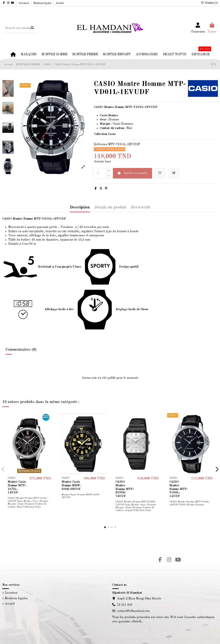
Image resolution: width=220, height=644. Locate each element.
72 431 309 (125, 605)
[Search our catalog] (32, 28)
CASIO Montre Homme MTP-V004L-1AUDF (179, 489)
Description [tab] (80, 207)
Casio (116, 124)
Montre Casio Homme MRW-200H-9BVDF (72, 485)
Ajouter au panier (133, 173)
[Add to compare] (174, 173)
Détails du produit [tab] (110, 207)
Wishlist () (209, 3)
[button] (105, 527)
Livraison (24, 3)
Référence (101, 144)
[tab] (141, 209)
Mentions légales (43, 3)
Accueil (60, 3)
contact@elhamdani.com (133, 611)
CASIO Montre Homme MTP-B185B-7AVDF (125, 489)
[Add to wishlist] (160, 173)
